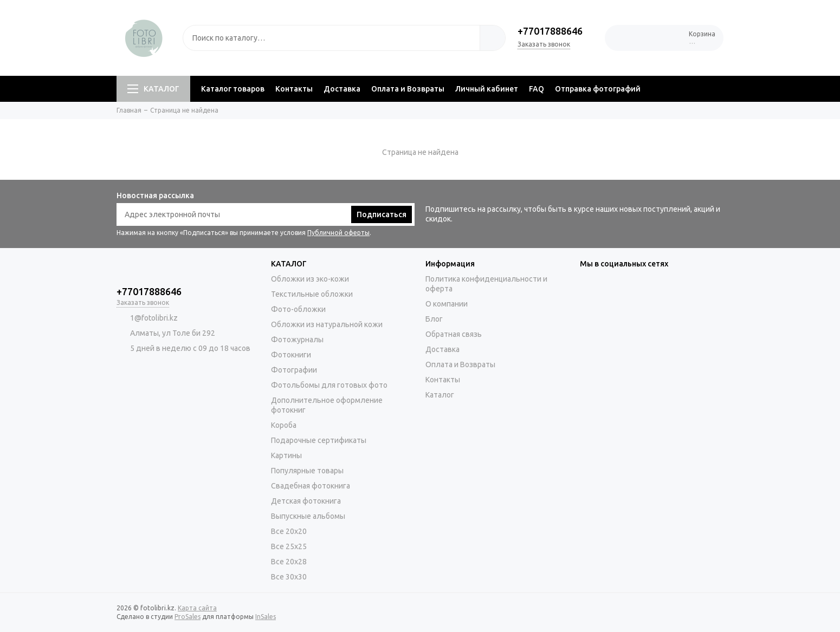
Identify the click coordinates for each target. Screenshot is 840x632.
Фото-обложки (298, 309)
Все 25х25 (289, 546)
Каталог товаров (233, 89)
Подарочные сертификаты (319, 440)
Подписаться (382, 214)
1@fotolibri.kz (154, 318)
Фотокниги (291, 355)
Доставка (342, 89)
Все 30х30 (289, 577)
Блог (434, 319)
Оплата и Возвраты (408, 89)
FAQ (537, 89)
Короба (284, 425)
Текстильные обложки (312, 294)
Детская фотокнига (306, 501)
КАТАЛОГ (153, 89)
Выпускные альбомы (308, 516)
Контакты (294, 89)
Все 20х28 (289, 562)
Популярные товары (307, 471)
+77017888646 (550, 31)
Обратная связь (454, 334)
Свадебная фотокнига (311, 486)
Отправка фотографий (598, 89)
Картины (286, 455)
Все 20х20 (289, 531)
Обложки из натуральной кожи (327, 324)
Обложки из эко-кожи (310, 279)
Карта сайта (197, 608)
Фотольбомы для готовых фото (329, 385)
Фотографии (294, 370)
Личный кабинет (487, 89)
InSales (266, 617)
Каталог (440, 395)
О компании (447, 304)
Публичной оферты (338, 233)
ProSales (188, 617)
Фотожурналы (297, 340)
